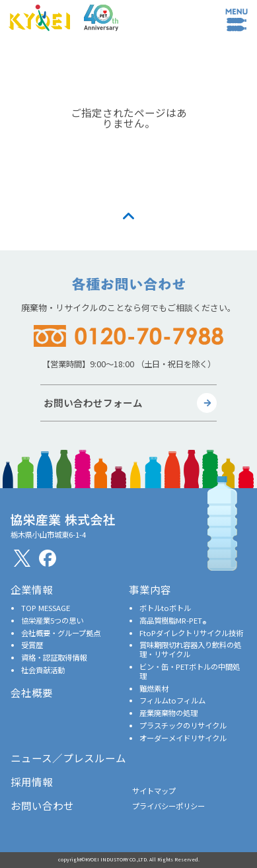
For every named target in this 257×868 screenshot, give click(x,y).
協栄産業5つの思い (52, 620)
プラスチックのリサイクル (183, 725)
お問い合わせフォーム (93, 403)
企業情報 (32, 589)
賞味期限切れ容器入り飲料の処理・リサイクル (190, 649)
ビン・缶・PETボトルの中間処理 (190, 671)
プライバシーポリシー (168, 806)
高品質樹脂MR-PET (173, 620)
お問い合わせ (42, 805)
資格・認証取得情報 (54, 657)
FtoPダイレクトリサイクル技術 (191, 633)
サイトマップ (154, 791)
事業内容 (150, 589)
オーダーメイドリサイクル (183, 738)
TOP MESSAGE (46, 608)
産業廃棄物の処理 (168, 713)
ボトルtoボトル (165, 608)
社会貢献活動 (43, 670)
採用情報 (32, 781)
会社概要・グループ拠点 (61, 633)
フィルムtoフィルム (172, 700)
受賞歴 (32, 645)
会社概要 (32, 692)
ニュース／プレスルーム (68, 758)
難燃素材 (154, 688)
